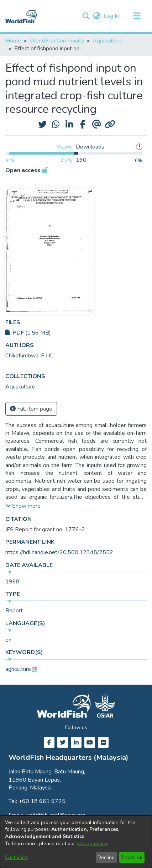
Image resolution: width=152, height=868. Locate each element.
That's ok (132, 857)
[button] (86, 16)
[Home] (21, 16)
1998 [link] (12, 582)
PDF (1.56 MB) (28, 333)
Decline (106, 857)
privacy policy (92, 844)
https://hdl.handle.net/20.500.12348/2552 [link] (59, 552)
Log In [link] (112, 16)
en (8, 640)
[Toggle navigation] (137, 16)
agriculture (18, 669)
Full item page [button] (31, 409)
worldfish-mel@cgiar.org (55, 815)
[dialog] (76, 842)
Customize (17, 857)
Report (14, 611)
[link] (20, 387)
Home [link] (13, 41)
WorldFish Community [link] (57, 41)
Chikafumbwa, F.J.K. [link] (29, 356)
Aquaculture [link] (108, 41)
